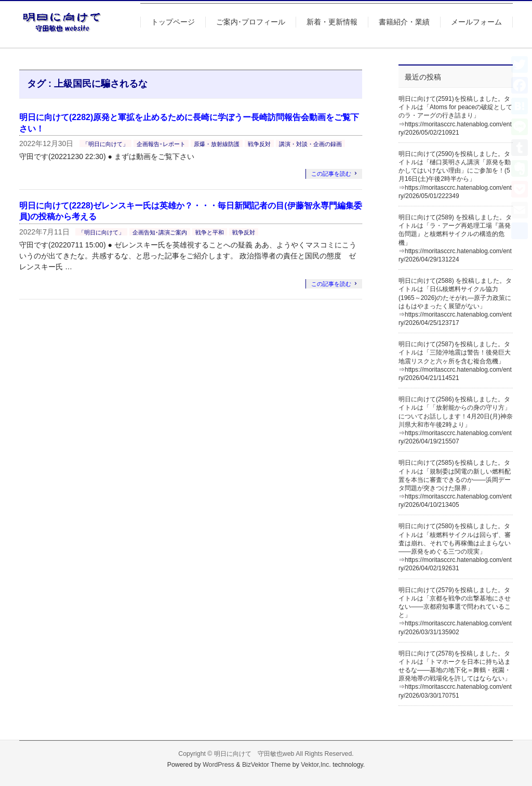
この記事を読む (331, 174)
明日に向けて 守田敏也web (254, 754)
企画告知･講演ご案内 (160, 232)
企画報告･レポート (161, 144)
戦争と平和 (210, 232)
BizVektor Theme (267, 765)
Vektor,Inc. (316, 765)
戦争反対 (259, 144)
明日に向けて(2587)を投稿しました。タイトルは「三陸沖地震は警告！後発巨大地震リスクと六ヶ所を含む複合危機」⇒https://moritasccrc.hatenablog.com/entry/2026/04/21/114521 (455, 361)
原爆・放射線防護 (217, 144)
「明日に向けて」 (105, 144)
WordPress (218, 765)
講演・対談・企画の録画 (310, 144)
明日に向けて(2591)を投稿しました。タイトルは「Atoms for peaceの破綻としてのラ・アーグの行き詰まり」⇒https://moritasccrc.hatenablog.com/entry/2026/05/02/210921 (455, 116)
